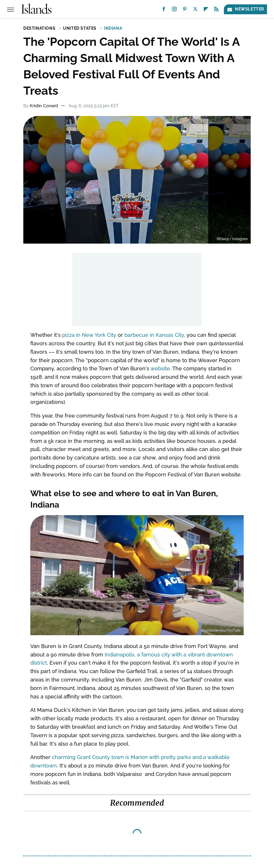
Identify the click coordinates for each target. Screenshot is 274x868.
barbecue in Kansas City (154, 335)
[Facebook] (164, 10)
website (160, 368)
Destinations (39, 28)
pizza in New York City (89, 335)
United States (80, 28)
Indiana (113, 28)
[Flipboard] (206, 10)
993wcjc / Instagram (232, 239)
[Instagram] (174, 10)
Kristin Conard (44, 106)
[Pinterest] (185, 10)
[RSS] (216, 10)
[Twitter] (195, 10)
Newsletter (245, 9)
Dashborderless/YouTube (221, 631)
